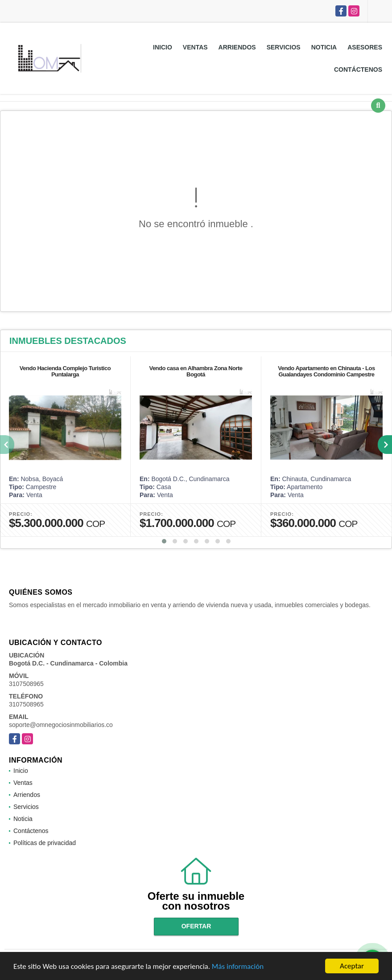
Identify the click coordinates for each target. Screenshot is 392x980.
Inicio (163, 47)
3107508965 (26, 684)
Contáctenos (358, 69)
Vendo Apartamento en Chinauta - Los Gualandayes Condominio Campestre (326, 371)
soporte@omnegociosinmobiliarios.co (61, 725)
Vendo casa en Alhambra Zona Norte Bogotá (196, 371)
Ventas (195, 47)
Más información (238, 967)
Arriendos (237, 47)
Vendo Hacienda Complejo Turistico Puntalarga (65, 371)
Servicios (284, 47)
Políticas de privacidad (45, 843)
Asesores (365, 47)
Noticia (324, 47)
